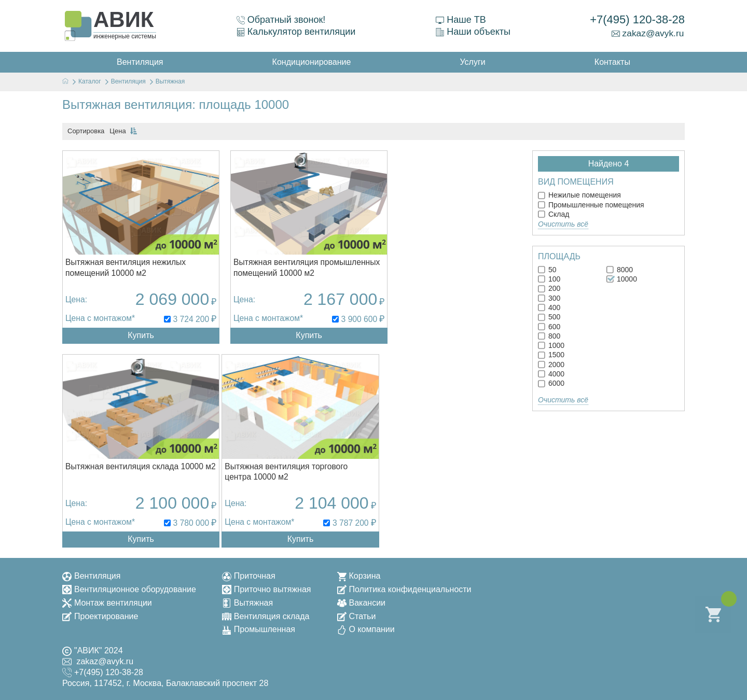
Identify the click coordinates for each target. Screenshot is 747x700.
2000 (551, 365)
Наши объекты (473, 32)
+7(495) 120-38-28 (637, 19)
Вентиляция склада (266, 614)
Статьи (357, 614)
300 (549, 298)
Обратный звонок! (281, 20)
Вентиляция (91, 574)
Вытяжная (247, 601)
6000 (551, 383)
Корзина (359, 574)
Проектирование (100, 614)
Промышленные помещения (591, 205)
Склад (554, 214)
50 (547, 270)
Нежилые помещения (579, 195)
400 (549, 307)
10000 (622, 279)
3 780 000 (495, 323)
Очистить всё (563, 224)
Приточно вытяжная (267, 587)
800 (549, 336)
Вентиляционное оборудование (129, 587)
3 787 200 (180, 521)
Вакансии (362, 601)
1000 (551, 345)
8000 (620, 270)
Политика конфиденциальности (404, 587)
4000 (551, 374)
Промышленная (259, 628)
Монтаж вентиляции (107, 601)
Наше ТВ (460, 20)
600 (549, 327)
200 (549, 288)
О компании (366, 628)
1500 (551, 355)
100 (549, 279)
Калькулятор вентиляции (296, 32)
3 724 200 (180, 323)
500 (549, 317)
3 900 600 (338, 323)
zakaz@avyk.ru (647, 33)
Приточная (249, 574)
